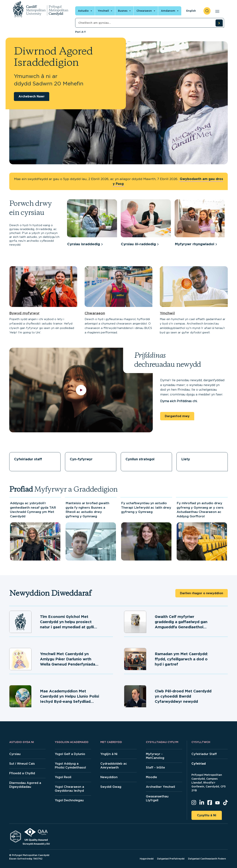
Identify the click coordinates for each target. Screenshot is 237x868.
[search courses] (219, 23)
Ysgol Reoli (63, 777)
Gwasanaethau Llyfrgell (157, 798)
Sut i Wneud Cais (22, 764)
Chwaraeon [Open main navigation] (144, 11)
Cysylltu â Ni (207, 815)
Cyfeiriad (199, 764)
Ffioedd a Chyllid (22, 773)
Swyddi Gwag (111, 787)
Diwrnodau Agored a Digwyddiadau (25, 785)
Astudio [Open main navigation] (83, 11)
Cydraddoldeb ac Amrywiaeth (114, 766)
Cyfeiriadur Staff (204, 754)
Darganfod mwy (177, 416)
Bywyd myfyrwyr (24, 313)
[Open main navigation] (217, 11)
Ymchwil (167, 313)
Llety (186, 459)
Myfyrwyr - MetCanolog (155, 756)
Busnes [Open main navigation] (123, 11)
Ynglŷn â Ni (109, 754)
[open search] (207, 11)
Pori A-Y (81, 32)
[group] (92, 223)
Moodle (151, 777)
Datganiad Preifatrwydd (171, 859)
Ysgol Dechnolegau (69, 800)
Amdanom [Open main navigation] (168, 11)
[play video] (81, 390)
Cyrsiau (15, 754)
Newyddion (109, 777)
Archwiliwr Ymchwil (160, 787)
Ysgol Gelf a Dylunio (70, 754)
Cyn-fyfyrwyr (81, 459)
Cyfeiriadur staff (28, 459)
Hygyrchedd (147, 859)
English (191, 11)
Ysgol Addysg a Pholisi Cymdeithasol (70, 766)
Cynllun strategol (140, 459)
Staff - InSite (155, 768)
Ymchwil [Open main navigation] (103, 11)
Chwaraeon (95, 313)
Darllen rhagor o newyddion (202, 593)
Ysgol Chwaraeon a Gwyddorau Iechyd (69, 789)
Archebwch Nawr (32, 96)
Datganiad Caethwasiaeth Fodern (207, 859)
